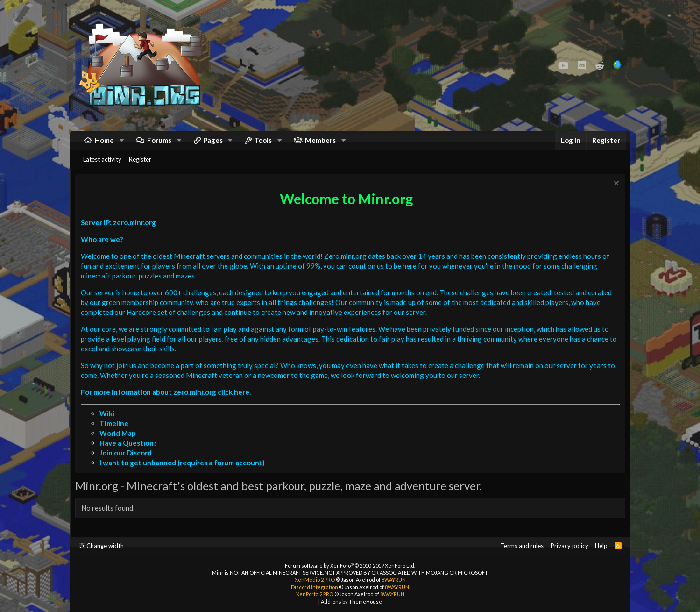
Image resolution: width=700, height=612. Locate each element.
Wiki (109, 425)
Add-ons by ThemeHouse (351, 601)
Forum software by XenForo (350, 566)
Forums (159, 145)
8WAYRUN (394, 580)
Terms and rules (522, 546)
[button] (121, 145)
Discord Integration (315, 587)
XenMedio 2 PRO (315, 580)
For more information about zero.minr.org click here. (168, 404)
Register (140, 169)
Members (320, 145)
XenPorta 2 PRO (315, 594)
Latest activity (102, 169)
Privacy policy (569, 546)
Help (601, 546)
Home (104, 145)
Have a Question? (130, 455)
